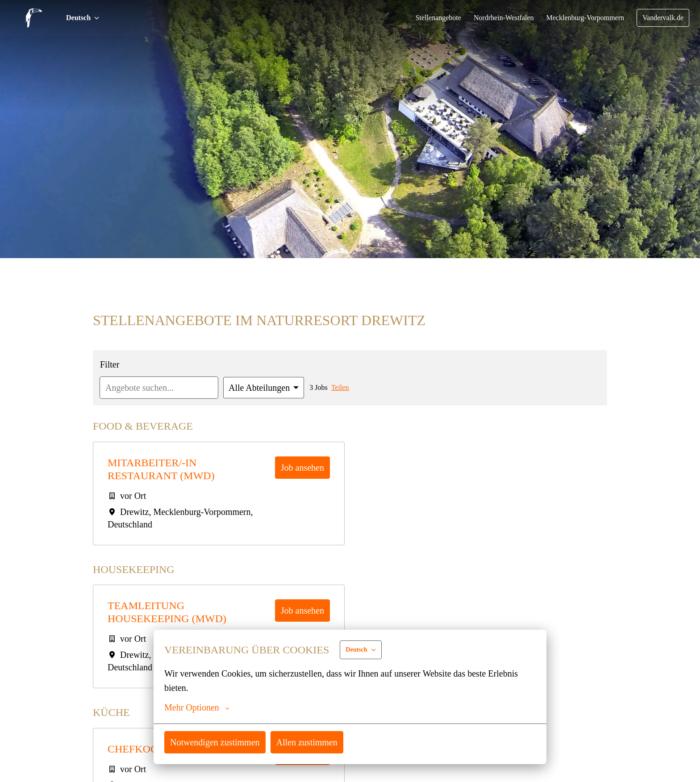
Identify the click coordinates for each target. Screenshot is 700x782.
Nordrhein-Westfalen (496, 18)
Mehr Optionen (198, 707)
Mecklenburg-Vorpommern (581, 18)
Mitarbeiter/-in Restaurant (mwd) (161, 469)
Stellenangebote (427, 18)
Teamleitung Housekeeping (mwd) (167, 612)
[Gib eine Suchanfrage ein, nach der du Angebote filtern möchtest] (161, 388)
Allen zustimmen (313, 742)
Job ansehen (300, 467)
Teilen (347, 388)
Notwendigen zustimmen (217, 742)
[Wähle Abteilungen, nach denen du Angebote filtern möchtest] (269, 388)
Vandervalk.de (662, 18)
